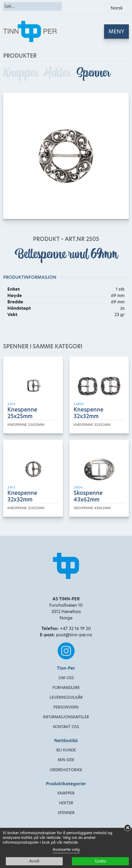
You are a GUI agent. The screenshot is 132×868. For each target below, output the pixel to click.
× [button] (128, 828)
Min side (66, 760)
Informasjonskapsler (66, 717)
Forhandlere (66, 688)
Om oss (66, 678)
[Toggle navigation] (116, 31)
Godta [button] (100, 861)
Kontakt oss (66, 727)
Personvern (66, 707)
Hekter (58, 73)
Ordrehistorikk (66, 770)
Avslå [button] (34, 861)
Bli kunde (66, 750)
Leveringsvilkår (66, 697)
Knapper (21, 73)
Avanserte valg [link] (66, 849)
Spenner (93, 73)
